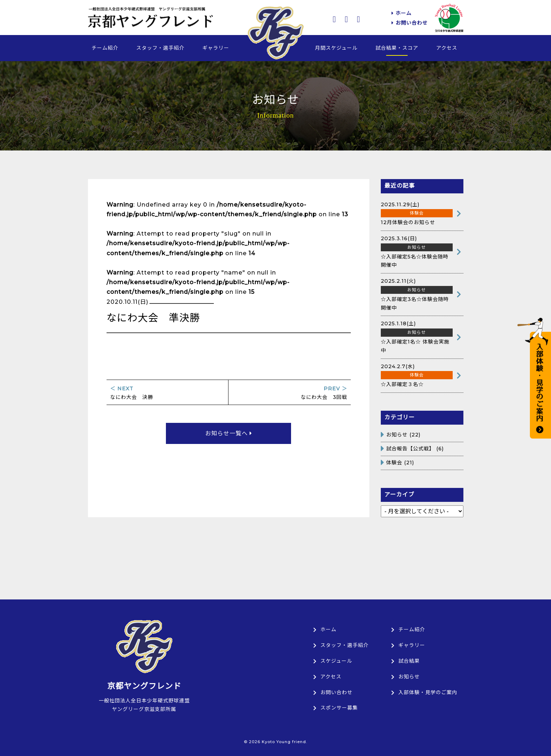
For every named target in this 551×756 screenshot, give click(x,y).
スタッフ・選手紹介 (160, 48)
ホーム (402, 13)
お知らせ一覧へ (229, 433)
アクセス (447, 48)
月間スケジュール (336, 48)
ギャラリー (216, 48)
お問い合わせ (410, 23)
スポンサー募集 (336, 708)
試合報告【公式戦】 (410, 449)
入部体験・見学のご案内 (424, 692)
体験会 (394, 463)
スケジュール (333, 661)
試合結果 (405, 661)
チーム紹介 (105, 48)
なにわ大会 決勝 (167, 393)
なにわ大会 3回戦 (289, 393)
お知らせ (397, 435)
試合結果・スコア (397, 48)
